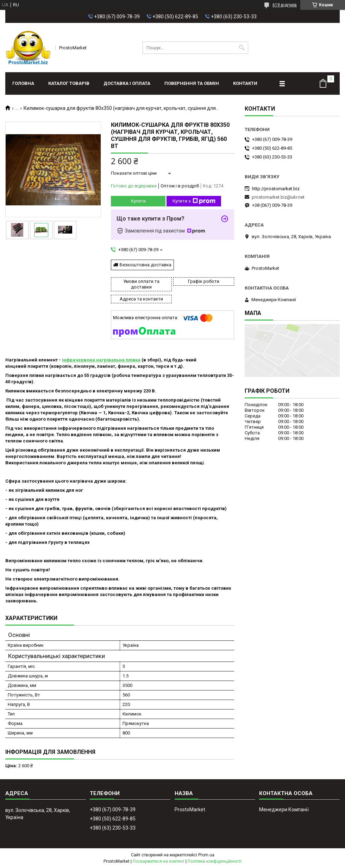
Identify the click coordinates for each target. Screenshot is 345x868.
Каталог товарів (69, 83)
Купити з (194, 201)
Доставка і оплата (127, 83)
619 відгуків (285, 5)
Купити (138, 201)
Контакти (245, 83)
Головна (23, 83)
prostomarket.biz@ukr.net (278, 197)
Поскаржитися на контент (159, 861)
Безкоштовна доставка (146, 265)
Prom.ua (206, 855)
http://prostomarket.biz (276, 189)
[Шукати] (242, 48)
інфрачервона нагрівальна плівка (101, 360)
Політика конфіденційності (215, 861)
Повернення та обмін (192, 83)
